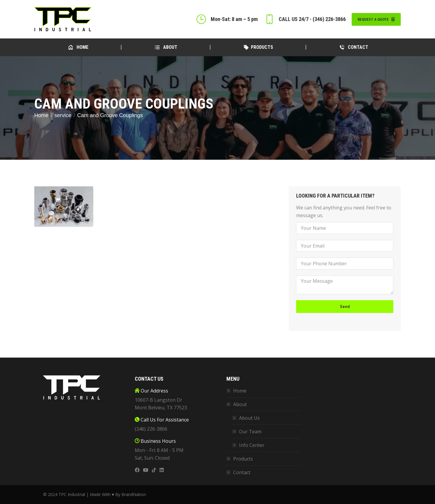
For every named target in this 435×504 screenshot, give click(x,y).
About (237, 404)
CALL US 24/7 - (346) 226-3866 (305, 19)
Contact (242, 472)
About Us (249, 418)
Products (243, 459)
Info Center (252, 445)
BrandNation (134, 494)
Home (240, 391)
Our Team (250, 432)
